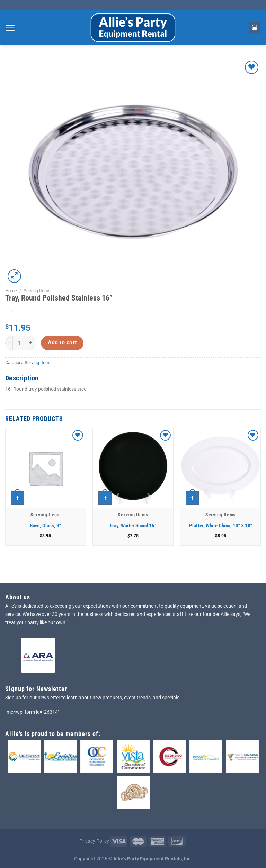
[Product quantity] (19, 343)
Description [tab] (22, 378)
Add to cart (62, 343)
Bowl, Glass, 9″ (45, 526)
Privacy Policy (94, 841)
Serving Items (37, 291)
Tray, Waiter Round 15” (133, 526)
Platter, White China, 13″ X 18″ (221, 526)
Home (11, 291)
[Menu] (10, 28)
